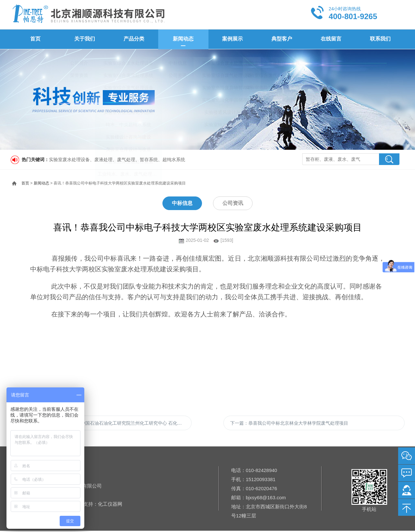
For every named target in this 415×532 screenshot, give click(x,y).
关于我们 (84, 39)
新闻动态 (183, 39)
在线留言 (331, 39)
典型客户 (281, 39)
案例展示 (232, 39)
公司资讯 (233, 203)
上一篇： (104, 423)
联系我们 (380, 39)
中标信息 (182, 203)
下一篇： (289, 423)
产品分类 (134, 39)
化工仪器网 (110, 505)
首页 (35, 39)
